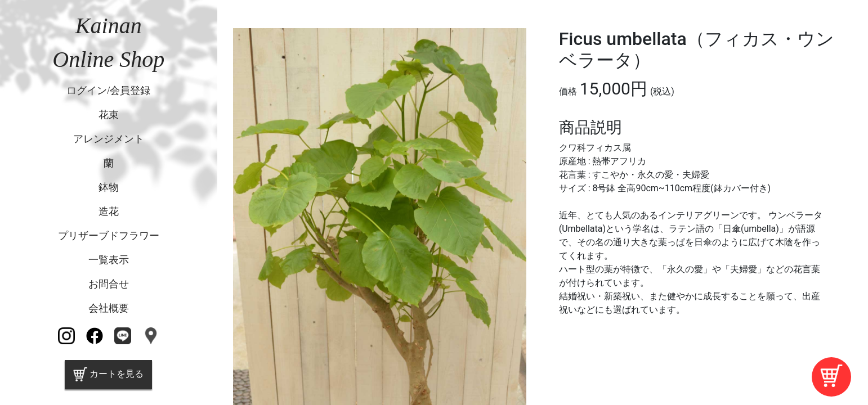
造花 (109, 211)
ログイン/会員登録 (108, 91)
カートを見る (108, 374)
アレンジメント (109, 139)
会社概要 (109, 308)
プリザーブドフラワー (109, 236)
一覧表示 (109, 260)
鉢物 (109, 187)
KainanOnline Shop (108, 42)
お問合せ (109, 284)
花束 (109, 115)
